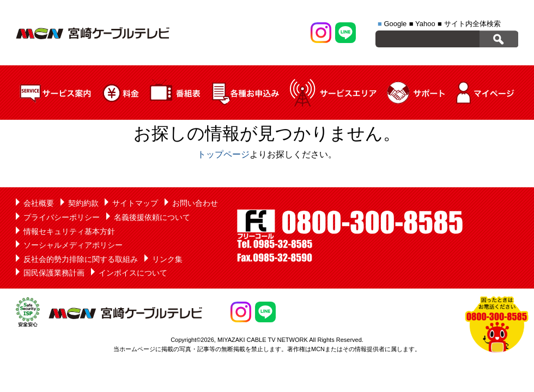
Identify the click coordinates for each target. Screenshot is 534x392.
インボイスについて (133, 273)
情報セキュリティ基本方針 (69, 231)
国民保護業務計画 (54, 273)
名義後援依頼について (152, 217)
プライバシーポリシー (62, 217)
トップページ (223, 154)
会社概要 (39, 203)
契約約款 (83, 203)
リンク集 (167, 259)
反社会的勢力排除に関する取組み (81, 259)
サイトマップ (135, 203)
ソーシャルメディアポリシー (73, 245)
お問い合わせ (195, 203)
